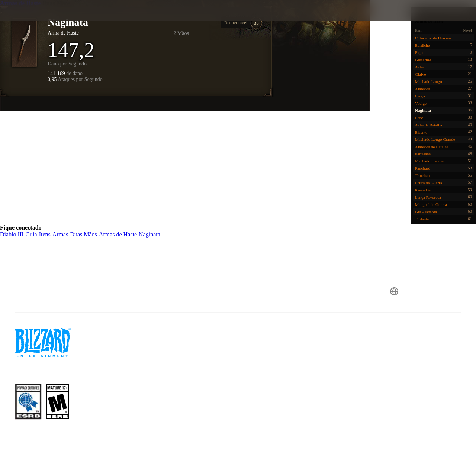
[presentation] (29, 19)
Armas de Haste (21, 3)
